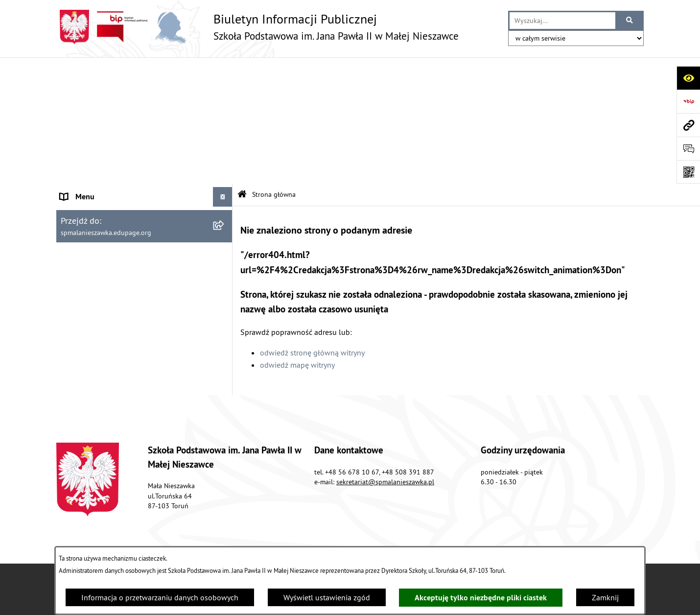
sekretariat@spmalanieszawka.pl (385, 418)
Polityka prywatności (94, 266)
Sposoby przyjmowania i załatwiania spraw (132, 149)
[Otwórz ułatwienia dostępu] (688, 78)
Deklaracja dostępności (99, 208)
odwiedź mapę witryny (297, 238)
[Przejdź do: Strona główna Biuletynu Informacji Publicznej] (242, 68)
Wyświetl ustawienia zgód (327, 597)
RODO (70, 188)
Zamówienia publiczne (263, 514)
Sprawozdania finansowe (102, 129)
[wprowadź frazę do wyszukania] (562, 21)
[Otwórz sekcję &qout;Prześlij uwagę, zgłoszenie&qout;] (688, 148)
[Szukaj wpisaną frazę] (630, 21)
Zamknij (605, 597)
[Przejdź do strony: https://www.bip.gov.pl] (688, 101)
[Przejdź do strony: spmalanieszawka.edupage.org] (688, 125)
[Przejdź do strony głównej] (257, 27)
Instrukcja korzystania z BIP (106, 286)
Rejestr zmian (557, 514)
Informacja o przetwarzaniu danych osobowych (160, 597)
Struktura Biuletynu (359, 514)
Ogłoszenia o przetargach (103, 168)
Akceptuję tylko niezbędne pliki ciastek (481, 598)
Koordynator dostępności (102, 227)
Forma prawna (84, 110)
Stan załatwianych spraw (160, 514)
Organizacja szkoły (91, 90)
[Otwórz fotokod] (688, 172)
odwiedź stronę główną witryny (312, 226)
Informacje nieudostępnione (107, 247)
